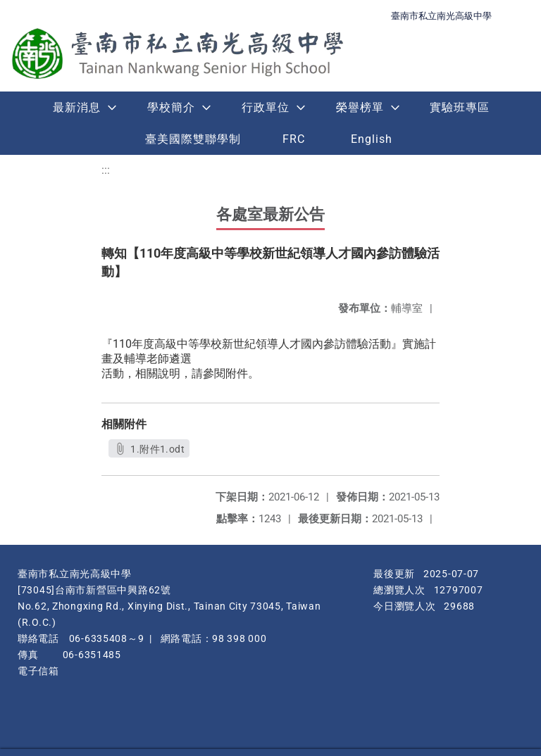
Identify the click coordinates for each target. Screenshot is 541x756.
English (372, 139)
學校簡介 (171, 107)
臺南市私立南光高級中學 (441, 16)
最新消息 (77, 107)
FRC (294, 139)
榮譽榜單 (360, 107)
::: (106, 170)
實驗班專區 (460, 107)
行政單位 (266, 107)
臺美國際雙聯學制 (193, 139)
